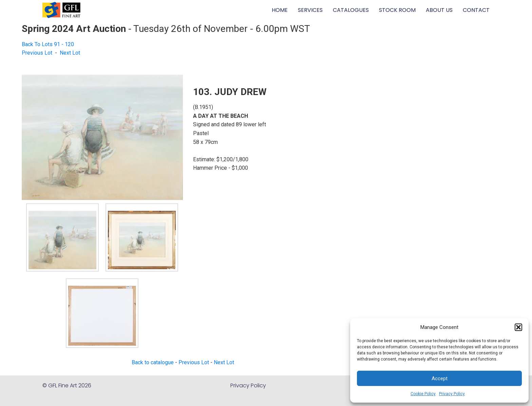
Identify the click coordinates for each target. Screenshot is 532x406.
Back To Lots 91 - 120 (48, 44)
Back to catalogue (153, 362)
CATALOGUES (351, 10)
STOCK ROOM (397, 10)
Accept (440, 379)
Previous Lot (37, 53)
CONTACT (476, 10)
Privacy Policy (452, 394)
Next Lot (70, 53)
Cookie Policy (423, 394)
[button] (518, 327)
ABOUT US (439, 10)
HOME (280, 10)
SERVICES (310, 10)
